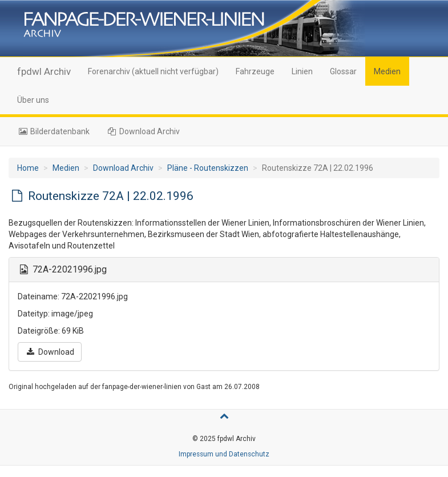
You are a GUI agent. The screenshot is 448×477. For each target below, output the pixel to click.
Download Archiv (144, 131)
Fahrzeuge (255, 71)
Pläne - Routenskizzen (208, 168)
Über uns (33, 100)
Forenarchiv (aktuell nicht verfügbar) (153, 71)
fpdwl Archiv (44, 71)
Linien (302, 71)
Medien (387, 71)
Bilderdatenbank (53, 131)
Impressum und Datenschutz (224, 454)
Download (50, 352)
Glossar (343, 71)
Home (28, 168)
